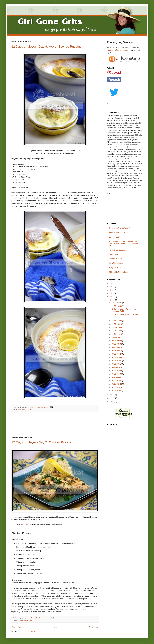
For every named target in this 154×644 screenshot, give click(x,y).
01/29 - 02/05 (117, 381)
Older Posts (93, 627)
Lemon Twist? (114, 237)
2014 (112, 293)
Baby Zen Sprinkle (116, 268)
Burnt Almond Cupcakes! (118, 233)
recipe (23, 525)
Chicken (21, 620)
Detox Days (114, 254)
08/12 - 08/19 (117, 347)
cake (20, 410)
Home (55, 627)
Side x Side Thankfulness (119, 272)
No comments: (43, 407)
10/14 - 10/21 (117, 337)
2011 (112, 395)
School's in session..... (117, 259)
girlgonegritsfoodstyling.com (118, 50)
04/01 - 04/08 (117, 374)
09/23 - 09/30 (117, 341)
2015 (112, 290)
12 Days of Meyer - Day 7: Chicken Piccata (41, 442)
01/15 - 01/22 (117, 384)
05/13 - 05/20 (117, 367)
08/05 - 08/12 (117, 351)
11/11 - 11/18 (117, 334)
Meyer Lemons (27, 410)
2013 (112, 297)
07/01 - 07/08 (117, 357)
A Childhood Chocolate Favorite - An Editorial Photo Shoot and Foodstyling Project (123, 243)
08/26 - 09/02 (117, 344)
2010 (112, 398)
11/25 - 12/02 (117, 331)
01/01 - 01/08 (117, 391)
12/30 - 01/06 (117, 303)
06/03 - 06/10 (117, 364)
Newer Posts (17, 627)
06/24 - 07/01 (117, 361)
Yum (109, 103)
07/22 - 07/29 (117, 354)
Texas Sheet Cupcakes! (118, 250)
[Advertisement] (55, 424)
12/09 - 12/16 (117, 324)
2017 (112, 283)
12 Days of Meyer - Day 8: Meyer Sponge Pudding (46, 46)
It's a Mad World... (116, 263)
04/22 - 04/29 (117, 371)
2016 (112, 287)
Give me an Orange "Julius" (120, 228)
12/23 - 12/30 (117, 306)
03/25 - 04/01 (117, 377)
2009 (112, 402)
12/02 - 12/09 (117, 327)
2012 (112, 300)
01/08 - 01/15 (117, 387)
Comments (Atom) (29, 631)
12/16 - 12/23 (117, 321)
